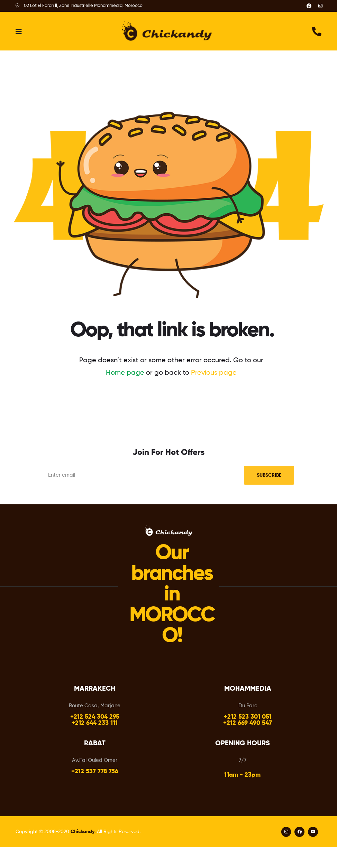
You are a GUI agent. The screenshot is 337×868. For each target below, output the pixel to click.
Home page (125, 373)
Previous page (214, 373)
